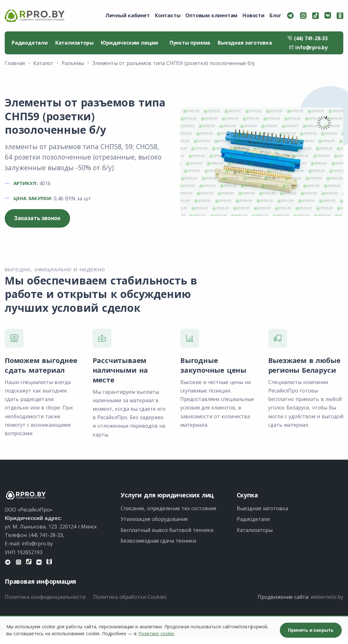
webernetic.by (327, 597)
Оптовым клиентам (211, 15)
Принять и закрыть (311, 630)
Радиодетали (30, 43)
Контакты (168, 15)
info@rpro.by (308, 47)
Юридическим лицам (131, 43)
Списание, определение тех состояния (168, 508)
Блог (275, 15)
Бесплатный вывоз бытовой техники (167, 530)
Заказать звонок (37, 218)
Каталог (43, 63)
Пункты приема (190, 43)
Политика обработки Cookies (130, 597)
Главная (15, 63)
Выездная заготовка (245, 43)
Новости (253, 15)
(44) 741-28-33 (307, 38)
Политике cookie (156, 633)
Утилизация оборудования (154, 519)
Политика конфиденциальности (45, 597)
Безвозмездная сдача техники (158, 541)
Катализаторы (74, 43)
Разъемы (73, 63)
